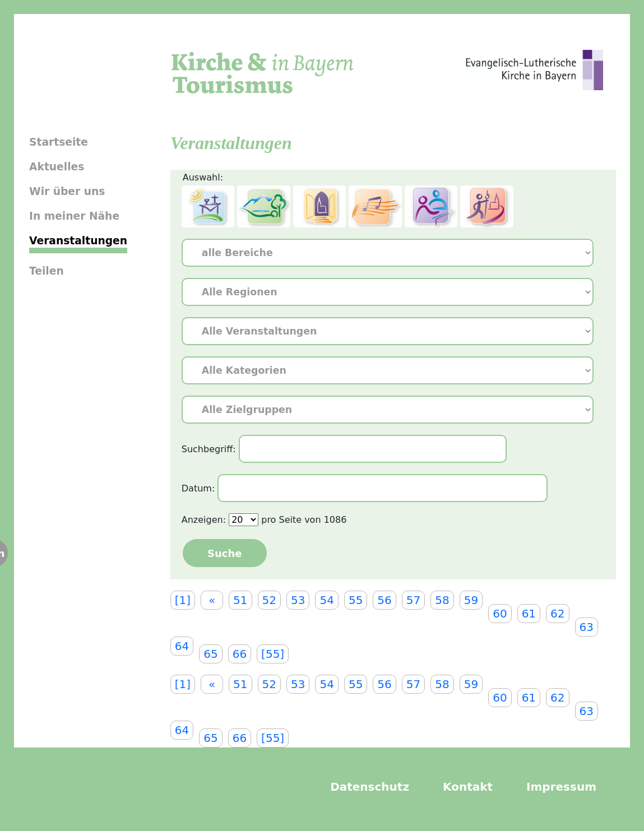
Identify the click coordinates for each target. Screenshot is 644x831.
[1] (183, 600)
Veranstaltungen (78, 241)
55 (356, 600)
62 (557, 614)
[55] (273, 654)
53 (298, 600)
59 (471, 600)
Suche (224, 553)
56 (384, 600)
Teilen (47, 271)
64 (182, 646)
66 (240, 654)
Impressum (561, 787)
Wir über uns (67, 191)
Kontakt (468, 787)
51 (240, 600)
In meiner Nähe (74, 216)
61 (529, 614)
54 (326, 600)
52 (269, 600)
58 (442, 600)
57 (413, 600)
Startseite (59, 142)
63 (587, 627)
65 (210, 654)
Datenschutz (370, 787)
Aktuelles (57, 167)
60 (500, 614)
